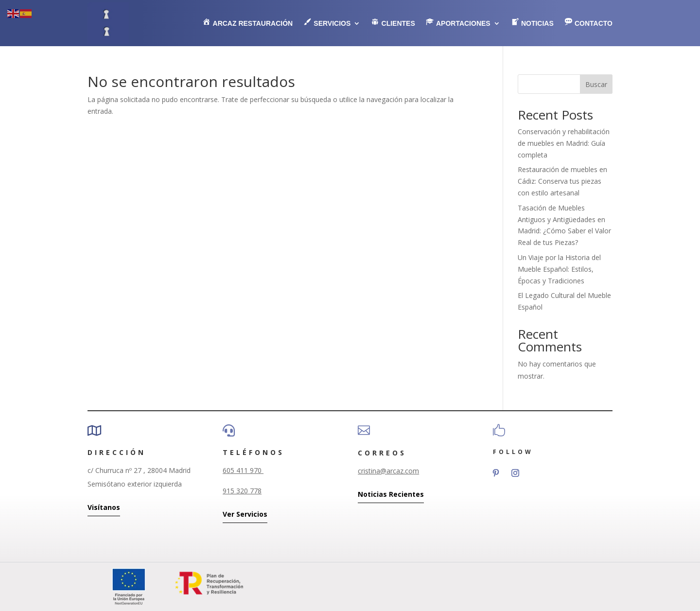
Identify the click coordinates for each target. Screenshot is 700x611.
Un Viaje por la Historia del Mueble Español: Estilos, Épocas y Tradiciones (559, 269)
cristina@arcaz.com (388, 471)
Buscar (596, 84)
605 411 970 (243, 470)
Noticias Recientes (391, 494)
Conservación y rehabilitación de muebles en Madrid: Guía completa (564, 143)
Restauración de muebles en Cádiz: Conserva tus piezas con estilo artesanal (562, 181)
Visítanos (104, 507)
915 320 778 (242, 491)
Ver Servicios (245, 514)
